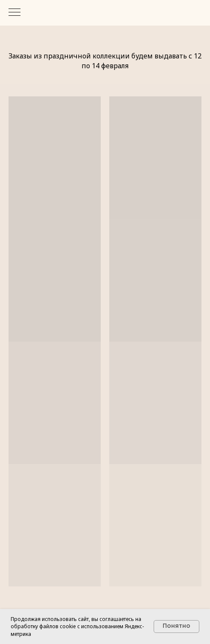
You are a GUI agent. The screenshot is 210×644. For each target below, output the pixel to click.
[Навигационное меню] (15, 13)
